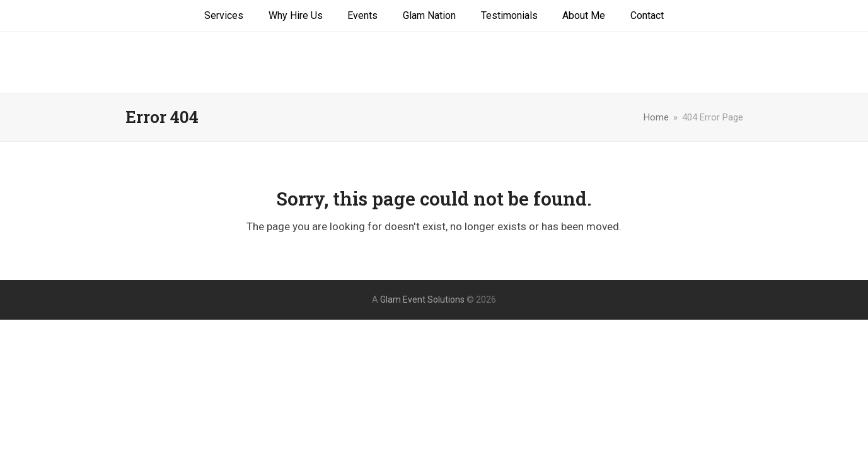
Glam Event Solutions (434, 62)
